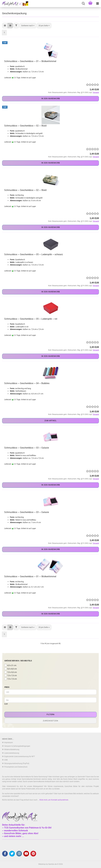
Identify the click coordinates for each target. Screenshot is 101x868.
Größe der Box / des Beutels (18, 661)
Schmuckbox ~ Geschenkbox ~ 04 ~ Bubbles (27, 383)
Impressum (9, 743)
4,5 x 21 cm (10, 665)
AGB (6, 760)
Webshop (42, 864)
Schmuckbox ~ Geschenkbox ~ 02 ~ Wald (25, 126)
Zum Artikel (50, 421)
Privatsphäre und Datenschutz (16, 767)
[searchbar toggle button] (83, 4)
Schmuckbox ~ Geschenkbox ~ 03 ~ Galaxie (27, 448)
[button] (5, 26)
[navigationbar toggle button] (97, 4)
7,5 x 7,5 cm (11, 679)
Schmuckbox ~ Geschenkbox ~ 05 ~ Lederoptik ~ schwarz (34, 254)
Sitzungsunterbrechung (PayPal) (17, 763)
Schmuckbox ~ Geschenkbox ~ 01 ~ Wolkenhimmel (30, 61)
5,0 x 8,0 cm (11, 669)
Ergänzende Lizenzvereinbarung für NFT (20, 756)
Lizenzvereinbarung (12, 753)
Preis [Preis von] (7, 687)
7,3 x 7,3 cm (11, 675)
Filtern (50, 714)
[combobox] (28, 26)
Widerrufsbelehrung (12, 750)
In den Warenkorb (51, 99)
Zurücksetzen (50, 721)
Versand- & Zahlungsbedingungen (17, 746)
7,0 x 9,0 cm (11, 672)
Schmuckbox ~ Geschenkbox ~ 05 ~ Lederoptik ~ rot (31, 319)
